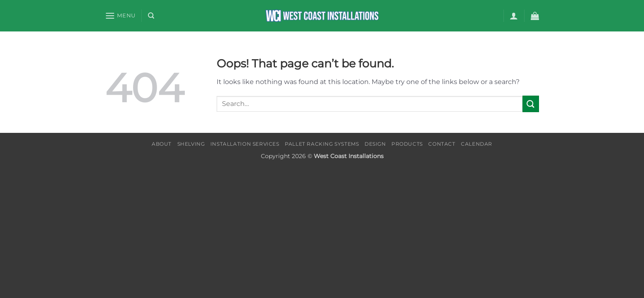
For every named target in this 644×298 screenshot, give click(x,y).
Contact (442, 144)
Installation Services (245, 144)
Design (375, 144)
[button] (120, 16)
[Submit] (531, 104)
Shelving (191, 144)
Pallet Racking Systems (322, 144)
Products (407, 144)
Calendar (477, 144)
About (162, 144)
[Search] (151, 16)
